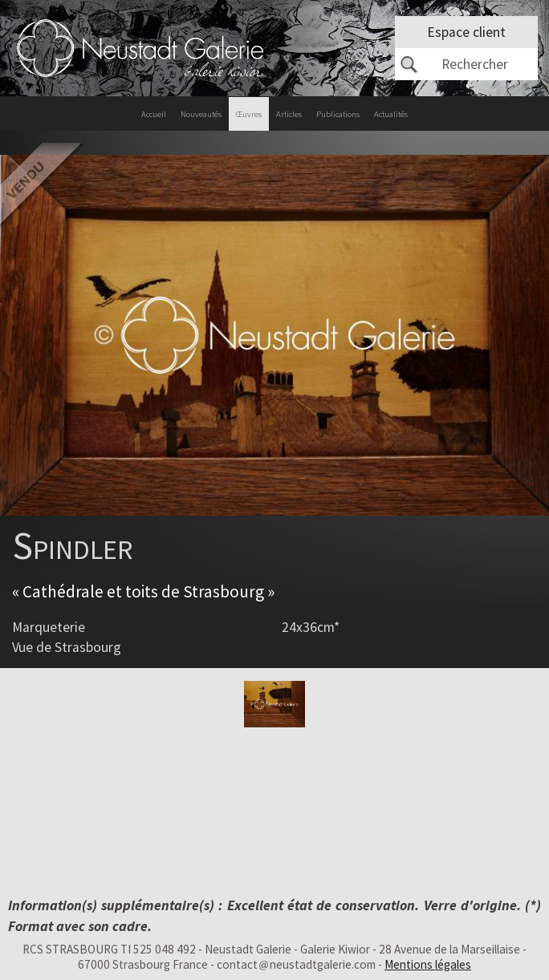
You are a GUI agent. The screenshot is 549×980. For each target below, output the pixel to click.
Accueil (154, 114)
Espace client (466, 32)
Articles (289, 114)
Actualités (391, 114)
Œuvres (249, 114)
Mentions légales (428, 964)
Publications (338, 114)
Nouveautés (201, 114)
